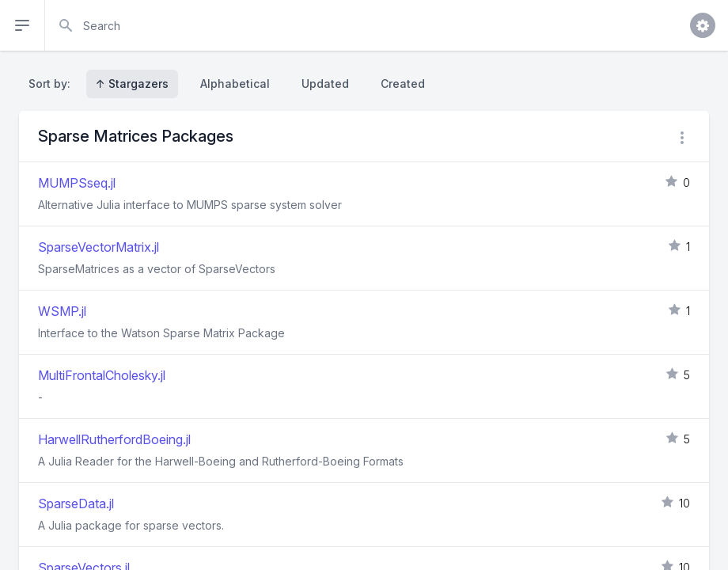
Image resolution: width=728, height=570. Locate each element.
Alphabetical (235, 84)
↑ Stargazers (132, 84)
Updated (325, 84)
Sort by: (53, 84)
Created (403, 84)
